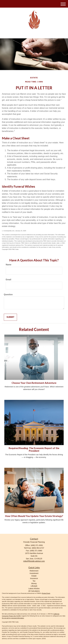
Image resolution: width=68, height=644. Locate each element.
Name (9, 265)
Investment (34, 573)
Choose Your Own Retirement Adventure (34, 383)
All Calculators (34, 591)
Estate (34, 576)
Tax (34, 581)
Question (8, 295)
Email (8, 280)
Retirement (34, 571)
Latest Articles (34, 589)
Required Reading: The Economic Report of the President (34, 449)
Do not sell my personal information (13, 618)
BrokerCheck (46, 593)
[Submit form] (10, 317)
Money (34, 583)
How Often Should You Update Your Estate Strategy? (34, 516)
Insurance (34, 578)
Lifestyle (34, 586)
